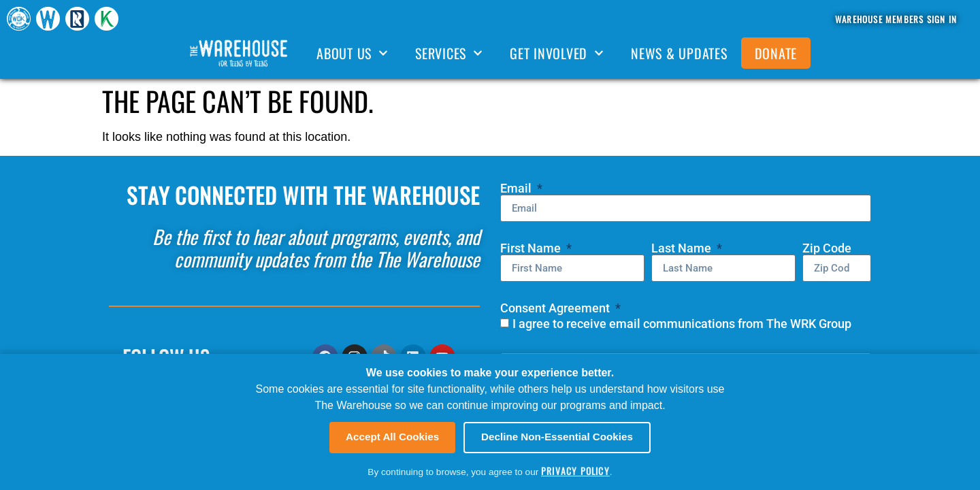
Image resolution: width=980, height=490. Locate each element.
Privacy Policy (575, 471)
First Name (532, 248)
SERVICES (449, 53)
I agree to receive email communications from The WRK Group (682, 324)
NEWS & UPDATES (679, 53)
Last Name (683, 248)
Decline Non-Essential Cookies (557, 437)
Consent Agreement (556, 308)
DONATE (776, 53)
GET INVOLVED (557, 53)
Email (517, 189)
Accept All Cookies (392, 437)
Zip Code (827, 248)
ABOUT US (352, 53)
